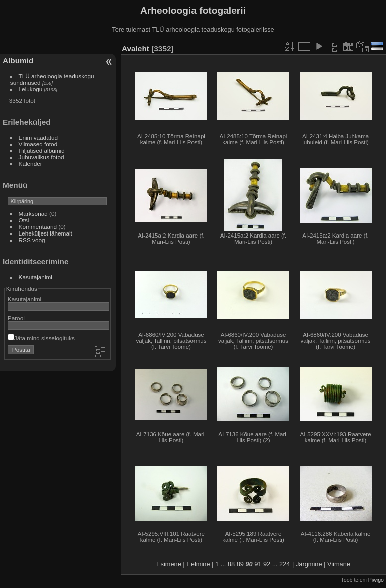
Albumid (18, 61)
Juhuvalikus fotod (41, 157)
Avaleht (135, 48)
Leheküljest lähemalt (45, 233)
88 (231, 564)
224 (285, 564)
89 (240, 564)
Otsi (24, 220)
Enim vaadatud (38, 137)
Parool (16, 318)
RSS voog (32, 240)
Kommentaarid (38, 227)
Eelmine (198, 564)
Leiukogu (31, 89)
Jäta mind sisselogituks (41, 338)
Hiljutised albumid (42, 150)
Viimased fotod (38, 144)
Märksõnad (33, 214)
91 (258, 564)
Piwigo (376, 580)
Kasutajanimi (35, 277)
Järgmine (309, 564)
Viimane (339, 564)
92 (267, 564)
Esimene (169, 564)
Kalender (30, 163)
